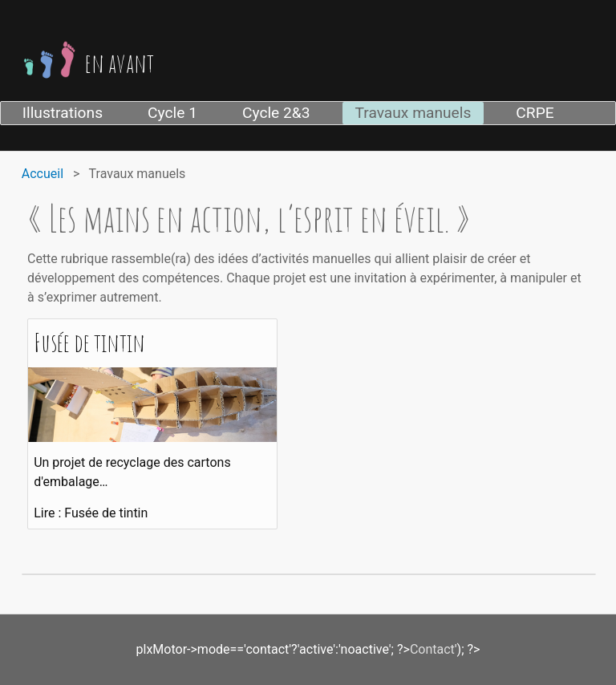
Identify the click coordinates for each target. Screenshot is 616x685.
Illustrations (63, 113)
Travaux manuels (413, 113)
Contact (432, 649)
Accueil (43, 174)
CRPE (535, 113)
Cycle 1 (172, 113)
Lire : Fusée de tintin (91, 513)
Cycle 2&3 (276, 113)
